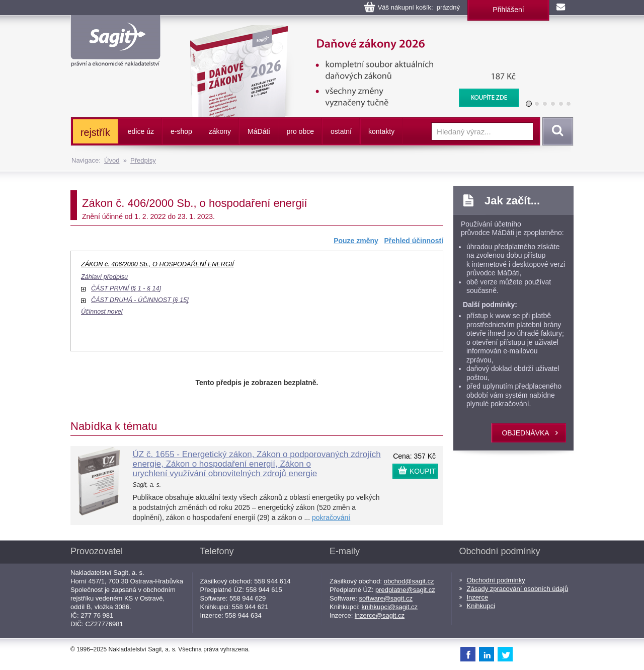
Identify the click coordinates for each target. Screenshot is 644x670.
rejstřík (95, 132)
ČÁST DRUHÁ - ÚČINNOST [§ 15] (140, 300)
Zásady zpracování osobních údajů (518, 589)
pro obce (300, 131)
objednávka (525, 433)
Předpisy (143, 160)
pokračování (331, 517)
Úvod (112, 160)
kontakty (381, 131)
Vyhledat (556, 131)
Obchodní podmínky (496, 580)
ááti (259, 131)
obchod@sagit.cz (409, 581)
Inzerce (478, 597)
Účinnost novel (102, 312)
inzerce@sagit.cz (380, 615)
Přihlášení (508, 10)
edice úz (141, 131)
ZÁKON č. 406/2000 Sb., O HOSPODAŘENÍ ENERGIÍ (157, 264)
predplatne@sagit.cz (405, 590)
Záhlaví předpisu (104, 277)
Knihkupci (481, 606)
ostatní (341, 131)
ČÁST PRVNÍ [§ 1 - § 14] (126, 288)
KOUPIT (423, 471)
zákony (220, 131)
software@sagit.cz (386, 598)
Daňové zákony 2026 (351, 30)
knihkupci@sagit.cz (390, 607)
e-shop (181, 131)
